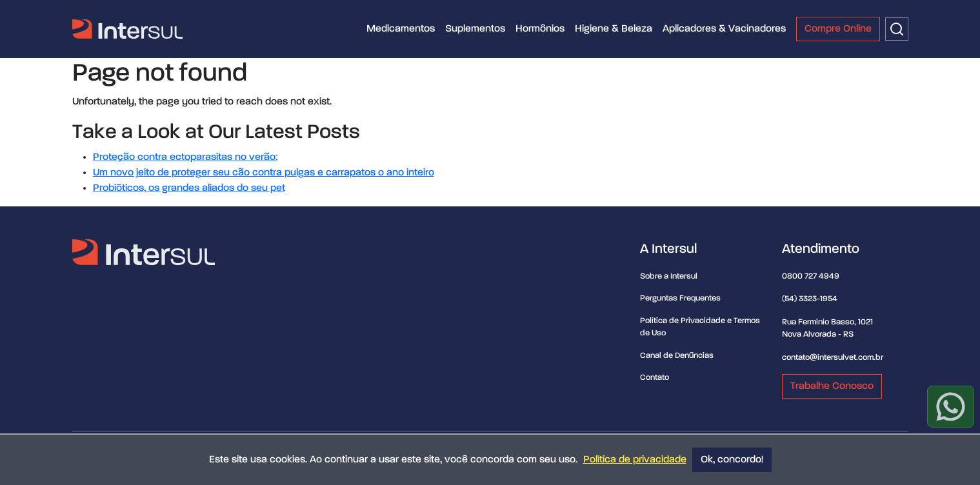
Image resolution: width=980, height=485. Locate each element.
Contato (655, 378)
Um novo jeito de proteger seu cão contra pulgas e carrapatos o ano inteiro (264, 173)
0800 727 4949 (811, 276)
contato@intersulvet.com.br (833, 358)
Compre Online (838, 29)
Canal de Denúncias (677, 356)
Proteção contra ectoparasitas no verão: (185, 157)
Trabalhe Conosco (832, 386)
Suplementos (475, 29)
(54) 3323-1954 (810, 299)
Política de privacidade (635, 460)
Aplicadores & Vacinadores (724, 29)
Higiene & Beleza (614, 29)
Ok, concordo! (732, 460)
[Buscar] (897, 29)
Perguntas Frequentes (680, 298)
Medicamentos (401, 29)
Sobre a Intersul (669, 276)
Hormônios (540, 29)
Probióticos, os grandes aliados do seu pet (189, 188)
